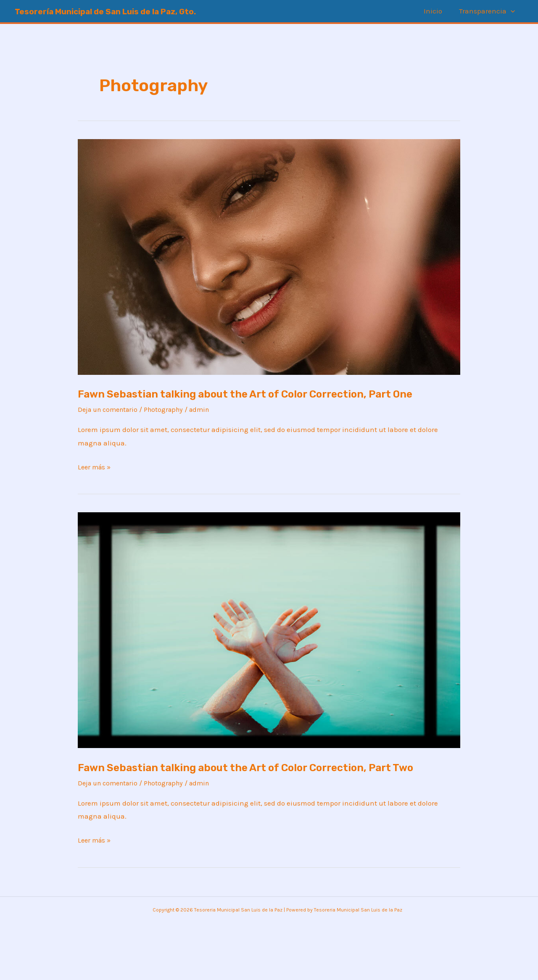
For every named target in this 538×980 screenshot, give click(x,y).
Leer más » (95, 482)
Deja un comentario (110, 426)
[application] (512, 11)
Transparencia (488, 11)
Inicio (437, 11)
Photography (170, 426)
